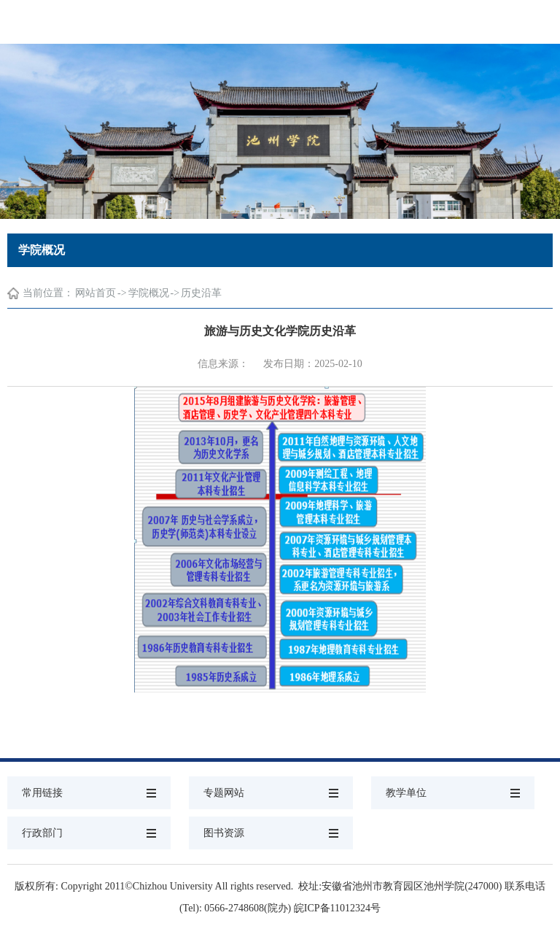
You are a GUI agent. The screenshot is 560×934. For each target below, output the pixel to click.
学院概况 (149, 293)
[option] (280, 131)
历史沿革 (201, 293)
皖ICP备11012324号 (337, 908)
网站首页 (96, 293)
